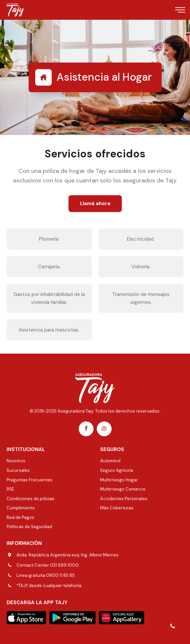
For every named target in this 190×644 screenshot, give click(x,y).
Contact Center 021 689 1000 (48, 565)
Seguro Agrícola (117, 470)
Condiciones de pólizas (30, 499)
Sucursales (18, 470)
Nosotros (16, 461)
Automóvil (110, 461)
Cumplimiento (21, 508)
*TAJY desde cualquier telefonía (49, 586)
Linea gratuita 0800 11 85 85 (46, 575)
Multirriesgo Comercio (123, 489)
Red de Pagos (20, 517)
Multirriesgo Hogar (119, 480)
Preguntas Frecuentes (29, 480)
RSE (10, 489)
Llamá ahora (95, 203)
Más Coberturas (117, 508)
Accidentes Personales (124, 499)
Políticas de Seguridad (29, 527)
